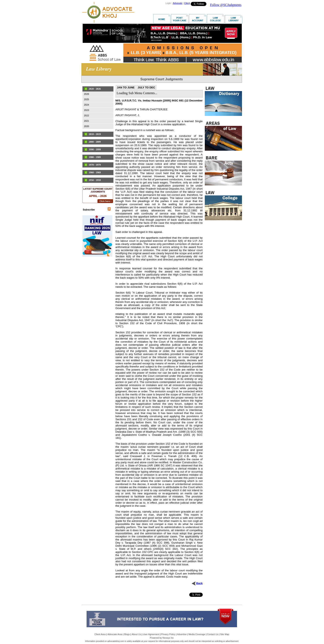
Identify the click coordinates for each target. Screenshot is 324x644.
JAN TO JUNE (126, 87)
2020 (87, 126)
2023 (87, 110)
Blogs (127, 634)
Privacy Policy (168, 634)
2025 (87, 99)
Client (187, 3)
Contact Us (213, 634)
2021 (87, 121)
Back (199, 583)
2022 (87, 116)
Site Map (225, 634)
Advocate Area (115, 634)
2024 (87, 105)
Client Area (100, 634)
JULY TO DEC (146, 87)
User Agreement (151, 634)
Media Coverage (197, 634)
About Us (136, 634)
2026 (87, 94)
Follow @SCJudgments (226, 5)
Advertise (182, 634)
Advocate (177, 3)
